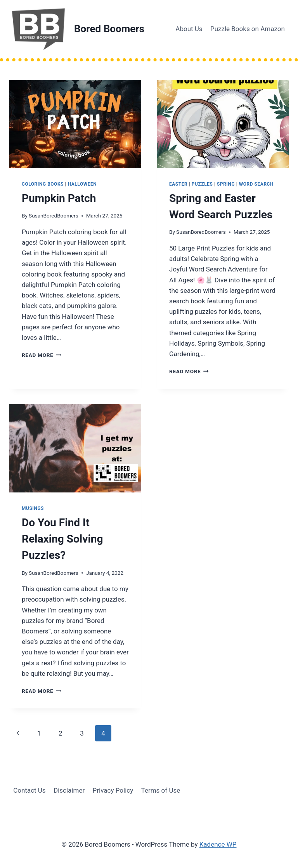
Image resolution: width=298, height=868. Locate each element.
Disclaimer (69, 790)
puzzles (202, 184)
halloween (82, 184)
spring (226, 184)
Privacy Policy (113, 790)
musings (33, 508)
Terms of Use (161, 790)
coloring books (43, 184)
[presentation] (75, 124)
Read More (42, 355)
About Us (189, 29)
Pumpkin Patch (59, 198)
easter (178, 184)
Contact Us (29, 790)
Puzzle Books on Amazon (248, 29)
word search (256, 184)
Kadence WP (218, 844)
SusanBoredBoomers (54, 216)
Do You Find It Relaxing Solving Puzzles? (62, 539)
